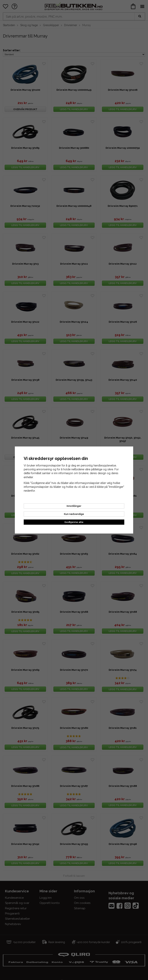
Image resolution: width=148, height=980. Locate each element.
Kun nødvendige (74, 514)
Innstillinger (74, 506)
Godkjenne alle (74, 522)
